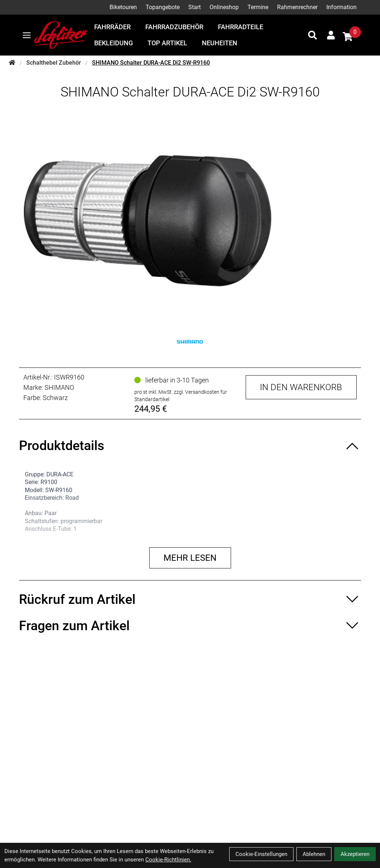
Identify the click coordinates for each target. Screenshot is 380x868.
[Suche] (312, 35)
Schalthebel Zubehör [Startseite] (54, 63)
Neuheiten (220, 43)
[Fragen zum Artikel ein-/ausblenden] (190, 626)
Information (341, 7)
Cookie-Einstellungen (261, 854)
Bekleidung (114, 43)
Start (195, 7)
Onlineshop (224, 7)
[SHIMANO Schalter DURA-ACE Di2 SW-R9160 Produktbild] (190, 221)
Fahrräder (112, 27)
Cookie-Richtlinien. (168, 860)
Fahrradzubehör (174, 27)
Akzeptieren (355, 854)
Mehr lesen (190, 558)
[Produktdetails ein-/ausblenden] (190, 446)
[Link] (27, 35)
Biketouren (123, 7)
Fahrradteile (241, 27)
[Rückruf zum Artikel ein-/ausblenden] (190, 599)
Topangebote (163, 7)
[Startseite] (12, 63)
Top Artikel (167, 43)
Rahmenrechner (297, 7)
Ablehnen (314, 854)
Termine (258, 7)
